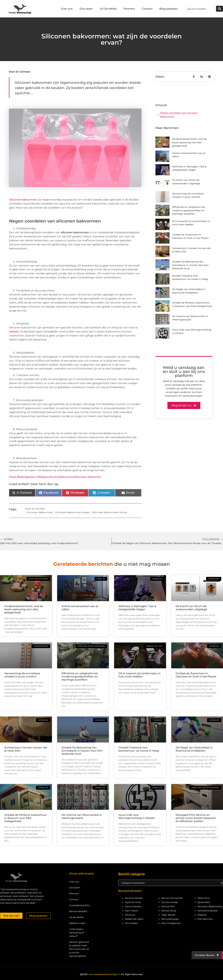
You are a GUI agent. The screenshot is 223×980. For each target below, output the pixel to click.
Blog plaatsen (168, 9)
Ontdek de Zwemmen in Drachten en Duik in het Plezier (196, 675)
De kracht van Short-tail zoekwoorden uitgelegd (191, 608)
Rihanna (130, 915)
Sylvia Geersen (133, 906)
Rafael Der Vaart (134, 919)
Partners (129, 9)
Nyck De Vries (133, 902)
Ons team (86, 9)
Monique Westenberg (210, 906)
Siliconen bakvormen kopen (72, 512)
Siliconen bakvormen (23, 200)
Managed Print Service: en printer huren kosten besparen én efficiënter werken (196, 818)
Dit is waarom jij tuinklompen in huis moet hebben (139, 675)
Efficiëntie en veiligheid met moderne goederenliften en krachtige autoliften (189, 210)
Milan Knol (203, 898)
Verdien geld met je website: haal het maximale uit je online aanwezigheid (79, 949)
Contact (147, 9)
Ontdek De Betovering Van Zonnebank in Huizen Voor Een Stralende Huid (190, 265)
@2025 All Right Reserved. (111, 974)
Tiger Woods (168, 915)
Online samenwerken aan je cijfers (80, 608)
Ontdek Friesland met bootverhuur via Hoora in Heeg (139, 749)
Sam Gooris (132, 911)
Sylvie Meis (204, 902)
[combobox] (201, 9)
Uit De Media (108, 9)
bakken (14, 331)
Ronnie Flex (168, 906)
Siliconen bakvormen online (109, 512)
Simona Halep (170, 902)
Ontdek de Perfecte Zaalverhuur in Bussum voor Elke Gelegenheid (26, 818)
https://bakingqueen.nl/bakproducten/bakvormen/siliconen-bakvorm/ (55, 477)
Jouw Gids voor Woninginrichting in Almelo (137, 816)
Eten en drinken (20, 72)
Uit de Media (76, 917)
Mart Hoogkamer (171, 923)
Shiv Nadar (131, 923)
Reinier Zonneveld (172, 898)
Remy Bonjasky (170, 919)
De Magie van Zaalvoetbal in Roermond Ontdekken (194, 749)
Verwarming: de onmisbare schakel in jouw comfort (22, 675)
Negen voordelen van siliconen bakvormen (179, 115)
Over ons (67, 9)
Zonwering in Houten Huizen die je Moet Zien (26, 749)
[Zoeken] (220, 9)
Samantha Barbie (207, 911)
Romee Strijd (169, 911)
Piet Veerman (205, 919)
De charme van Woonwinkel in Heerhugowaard (82, 816)
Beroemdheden (78, 911)
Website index (77, 923)
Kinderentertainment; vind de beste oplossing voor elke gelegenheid (189, 142)
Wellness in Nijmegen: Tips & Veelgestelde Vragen (137, 608)
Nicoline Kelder (134, 898)
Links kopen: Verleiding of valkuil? (76, 933)
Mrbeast (202, 915)
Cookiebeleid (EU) (79, 905)
